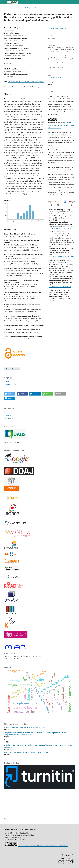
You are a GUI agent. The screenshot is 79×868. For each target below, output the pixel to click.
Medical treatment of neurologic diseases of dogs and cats (24, 728)
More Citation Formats (57, 68)
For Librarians (8, 418)
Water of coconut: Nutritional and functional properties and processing (29, 752)
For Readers (8, 412)
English (7, 381)
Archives (13, 8)
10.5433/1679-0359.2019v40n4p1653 (61, 257)
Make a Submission (12, 369)
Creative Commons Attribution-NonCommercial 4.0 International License (61, 125)
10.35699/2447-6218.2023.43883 (60, 228)
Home (6, 8)
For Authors (8, 415)
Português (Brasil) (10, 384)
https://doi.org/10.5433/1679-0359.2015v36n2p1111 (26, 82)
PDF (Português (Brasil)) (59, 28)
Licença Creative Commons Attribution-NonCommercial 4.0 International (43, 846)
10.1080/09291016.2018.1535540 (60, 287)
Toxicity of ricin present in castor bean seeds (20, 740)
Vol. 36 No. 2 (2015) (24, 8)
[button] (10, 394)
